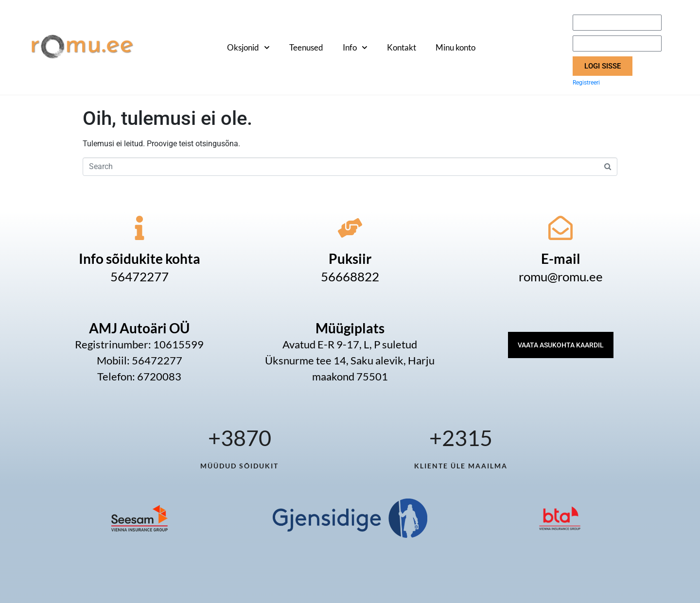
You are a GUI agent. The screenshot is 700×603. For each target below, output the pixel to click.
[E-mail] (560, 228)
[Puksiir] (350, 228)
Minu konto (455, 47)
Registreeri (586, 83)
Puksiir (350, 258)
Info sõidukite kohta (140, 258)
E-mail (561, 258)
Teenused (306, 47)
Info (355, 48)
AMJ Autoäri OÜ (139, 328)
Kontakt (402, 47)
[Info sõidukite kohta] (140, 228)
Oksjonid (248, 48)
